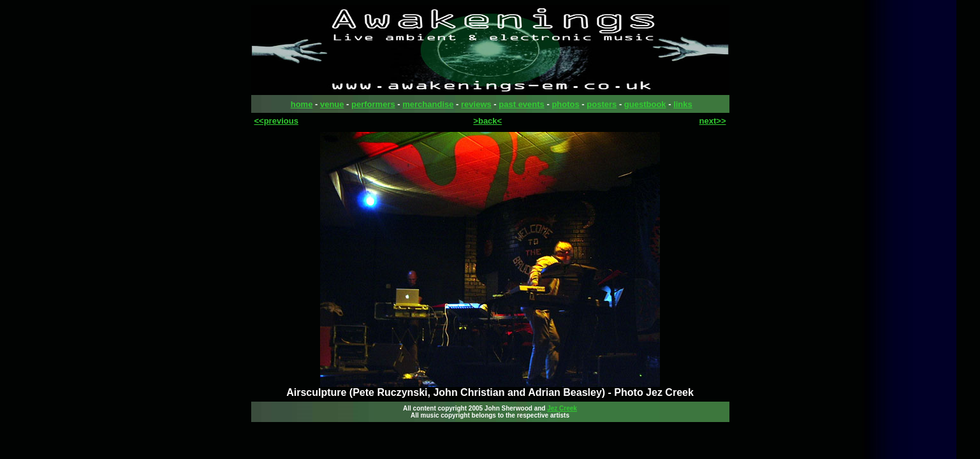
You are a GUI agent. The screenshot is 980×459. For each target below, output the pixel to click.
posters (602, 104)
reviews (476, 104)
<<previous (276, 121)
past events (522, 104)
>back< (487, 121)
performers (373, 104)
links (683, 104)
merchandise (428, 104)
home (302, 104)
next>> (713, 121)
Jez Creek (562, 408)
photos (565, 104)
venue (332, 104)
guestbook (645, 104)
